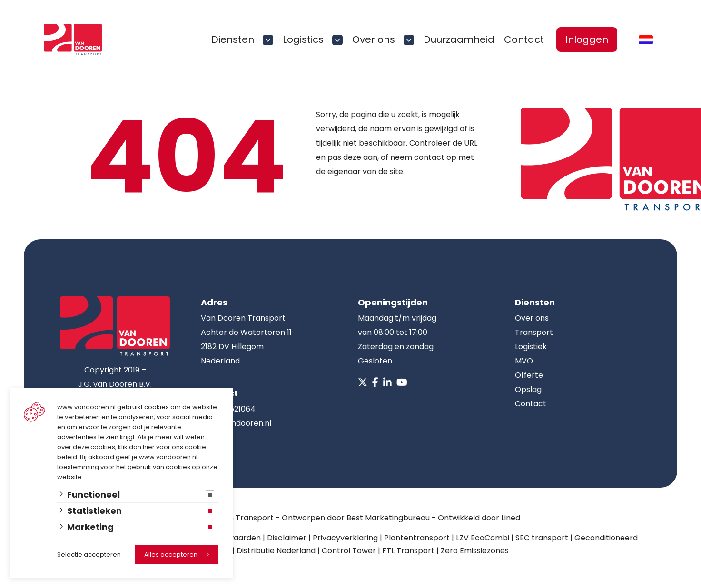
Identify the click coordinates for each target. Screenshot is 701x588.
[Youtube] (402, 382)
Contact (524, 39)
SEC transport (542, 538)
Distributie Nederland (276, 551)
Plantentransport (417, 538)
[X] (363, 382)
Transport (534, 332)
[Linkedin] (387, 382)
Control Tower (349, 551)
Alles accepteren (171, 554)
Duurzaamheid (459, 39)
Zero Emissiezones (475, 551)
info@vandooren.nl (236, 423)
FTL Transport (408, 551)
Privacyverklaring (345, 538)
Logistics (303, 39)
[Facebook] (375, 382)
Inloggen (587, 39)
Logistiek (531, 347)
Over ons (374, 39)
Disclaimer (287, 538)
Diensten (233, 39)
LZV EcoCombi (483, 538)
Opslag (528, 389)
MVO (524, 361)
